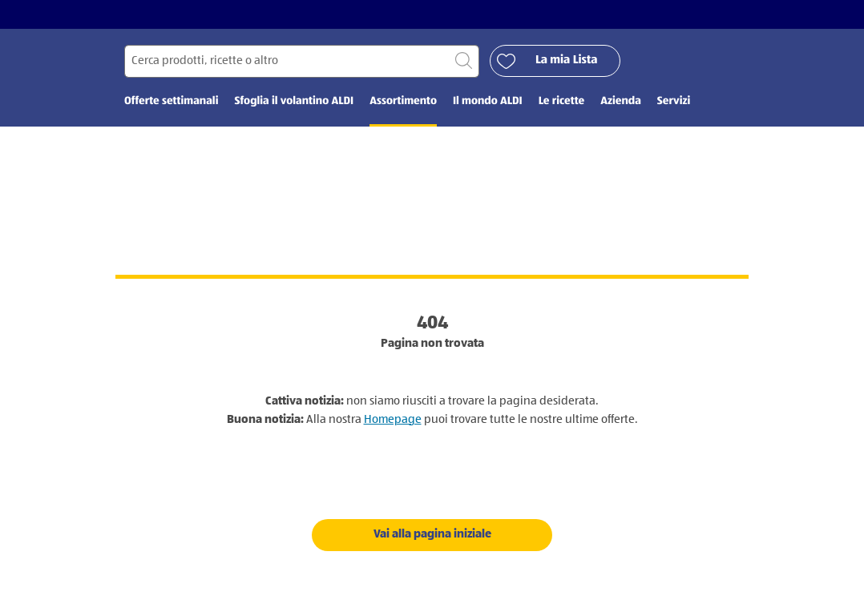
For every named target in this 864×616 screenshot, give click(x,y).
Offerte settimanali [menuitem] (171, 102)
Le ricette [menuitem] (561, 102)
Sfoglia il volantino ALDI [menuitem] (294, 102)
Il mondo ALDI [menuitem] (488, 102)
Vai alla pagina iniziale (432, 534)
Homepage (393, 419)
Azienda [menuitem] (621, 102)
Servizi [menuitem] (674, 102)
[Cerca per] (302, 61)
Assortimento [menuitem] (403, 102)
